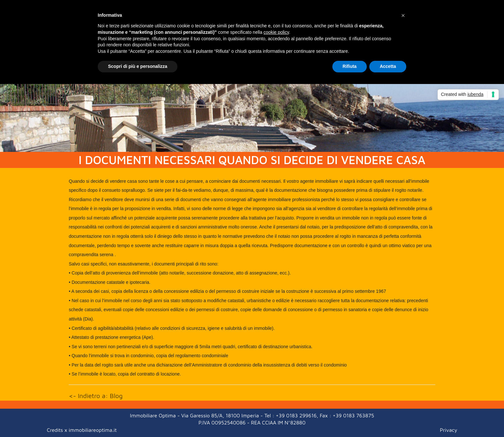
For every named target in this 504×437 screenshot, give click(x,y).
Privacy (449, 430)
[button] (403, 15)
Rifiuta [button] (350, 66)
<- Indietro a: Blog (96, 396)
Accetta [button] (388, 66)
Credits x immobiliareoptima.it (82, 430)
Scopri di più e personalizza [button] (138, 66)
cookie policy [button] (276, 32)
